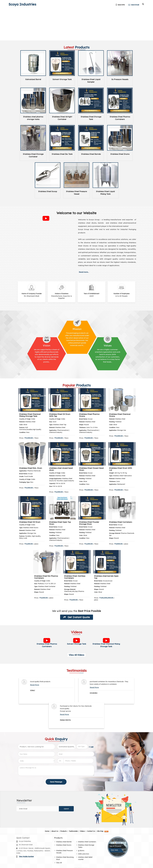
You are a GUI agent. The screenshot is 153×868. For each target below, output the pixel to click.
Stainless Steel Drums (120, 154)
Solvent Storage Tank (62, 79)
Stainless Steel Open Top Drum (60, 523)
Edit (91, 747)
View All (59, 863)
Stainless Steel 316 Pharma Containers (46, 577)
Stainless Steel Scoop (48, 191)
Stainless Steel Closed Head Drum (91, 469)
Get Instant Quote (77, 617)
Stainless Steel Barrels (91, 154)
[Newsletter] (38, 809)
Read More (35, 685)
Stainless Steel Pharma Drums (89, 415)
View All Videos (76, 655)
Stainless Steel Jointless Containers (75, 577)
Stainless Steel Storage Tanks (86, 846)
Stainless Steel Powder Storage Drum (89, 523)
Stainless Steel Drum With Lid (121, 469)
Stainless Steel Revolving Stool (65, 858)
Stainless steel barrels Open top (106, 577)
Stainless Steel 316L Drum (31, 468)
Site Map (100, 831)
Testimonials (73, 831)
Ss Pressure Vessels (120, 79)
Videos (82, 831)
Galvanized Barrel (33, 79)
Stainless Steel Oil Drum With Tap (60, 415)
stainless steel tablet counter (85, 858)
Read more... (84, 272)
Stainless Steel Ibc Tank (62, 154)
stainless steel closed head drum (61, 469)
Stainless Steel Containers (121, 522)
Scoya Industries (22, 4)
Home (47, 831)
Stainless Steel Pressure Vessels (64, 852)
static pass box (84, 854)
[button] (26, 857)
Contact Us (91, 831)
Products (63, 831)
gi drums (81, 851)
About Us (55, 831)
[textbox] (82, 746)
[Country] (36, 761)
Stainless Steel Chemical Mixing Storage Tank (30, 415)
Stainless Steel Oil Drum (30, 522)
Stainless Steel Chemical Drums (120, 415)
